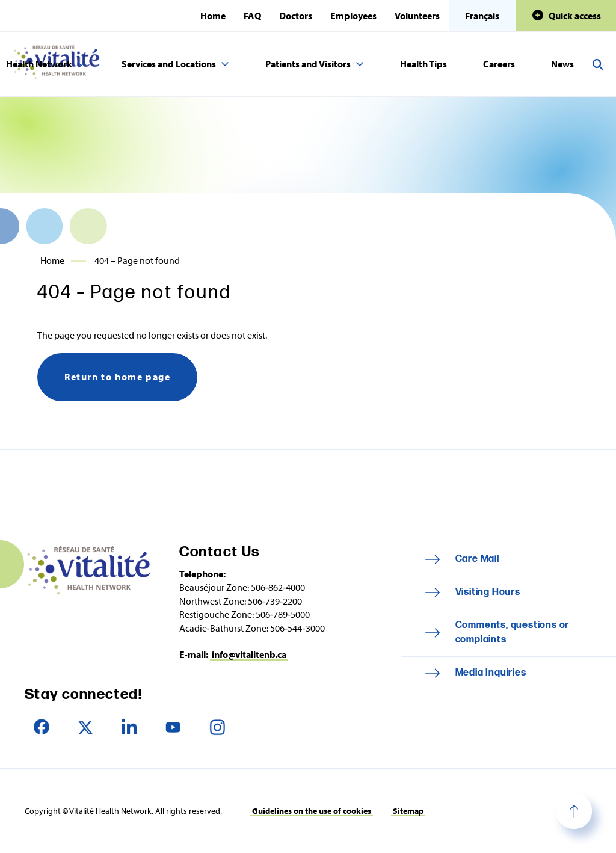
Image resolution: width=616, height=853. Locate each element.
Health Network (39, 64)
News (562, 64)
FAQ (252, 16)
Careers (499, 64)
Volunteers (417, 16)
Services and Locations (169, 64)
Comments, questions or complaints (513, 633)
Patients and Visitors (308, 64)
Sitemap (408, 811)
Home (213, 16)
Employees (353, 16)
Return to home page (117, 377)
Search (598, 64)
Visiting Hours (488, 592)
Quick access (575, 16)
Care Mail (477, 559)
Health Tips (423, 64)
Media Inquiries (491, 673)
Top (574, 811)
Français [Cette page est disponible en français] (482, 16)
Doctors (296, 16)
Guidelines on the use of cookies (312, 811)
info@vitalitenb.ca (249, 654)
